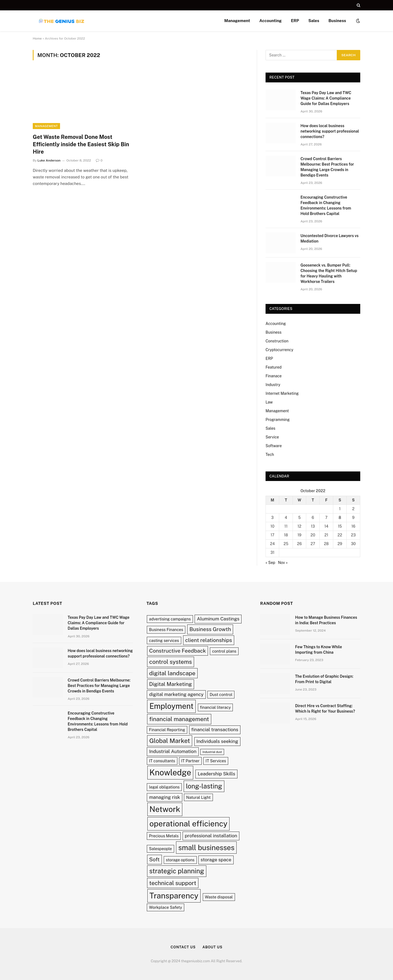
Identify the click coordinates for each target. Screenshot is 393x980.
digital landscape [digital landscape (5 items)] (172, 673)
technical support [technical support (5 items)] (173, 883)
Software (274, 446)
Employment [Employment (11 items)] (171, 706)
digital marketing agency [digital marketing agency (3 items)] (176, 694)
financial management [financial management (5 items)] (179, 719)
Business (337, 21)
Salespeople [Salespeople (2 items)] (160, 849)
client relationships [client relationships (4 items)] (209, 640)
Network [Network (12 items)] (165, 809)
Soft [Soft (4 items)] (154, 859)
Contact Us (183, 947)
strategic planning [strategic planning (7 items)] (177, 871)
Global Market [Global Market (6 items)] (170, 741)
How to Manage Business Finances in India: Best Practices (326, 620)
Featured (274, 367)
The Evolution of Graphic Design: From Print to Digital (324, 679)
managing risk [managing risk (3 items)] (164, 797)
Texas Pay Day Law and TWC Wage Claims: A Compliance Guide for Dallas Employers (326, 98)
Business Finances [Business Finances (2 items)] (166, 630)
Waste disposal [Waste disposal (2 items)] (219, 897)
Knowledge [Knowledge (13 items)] (170, 773)
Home (37, 38)
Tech (270, 455)
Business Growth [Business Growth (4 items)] (210, 629)
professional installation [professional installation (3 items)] (211, 836)
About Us (212, 947)
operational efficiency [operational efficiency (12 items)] (189, 824)
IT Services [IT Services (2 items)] (216, 761)
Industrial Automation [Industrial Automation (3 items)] (173, 751)
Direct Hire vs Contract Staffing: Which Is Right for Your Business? (325, 709)
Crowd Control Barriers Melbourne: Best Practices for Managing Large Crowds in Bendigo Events (327, 167)
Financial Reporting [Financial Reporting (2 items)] (167, 730)
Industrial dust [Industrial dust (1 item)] (212, 752)
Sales (314, 21)
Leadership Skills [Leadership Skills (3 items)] (216, 774)
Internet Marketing (282, 393)
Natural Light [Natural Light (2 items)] (198, 797)
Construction (277, 341)
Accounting (270, 21)
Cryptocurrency (279, 350)
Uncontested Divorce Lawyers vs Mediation (330, 238)
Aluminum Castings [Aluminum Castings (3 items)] (218, 619)
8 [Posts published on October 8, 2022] (340, 518)
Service (272, 437)
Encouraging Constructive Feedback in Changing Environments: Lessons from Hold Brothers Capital (326, 205)
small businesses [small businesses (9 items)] (206, 848)
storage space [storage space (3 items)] (216, 860)
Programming (278, 420)
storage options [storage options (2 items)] (180, 860)
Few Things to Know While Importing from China (318, 650)
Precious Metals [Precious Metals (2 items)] (164, 836)
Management (237, 21)
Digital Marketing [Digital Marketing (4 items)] (171, 684)
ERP (295, 21)
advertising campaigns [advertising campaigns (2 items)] (170, 619)
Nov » (283, 563)
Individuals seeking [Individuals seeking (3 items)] (217, 741)
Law (269, 402)
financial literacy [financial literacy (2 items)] (215, 707)
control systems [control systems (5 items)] (171, 662)
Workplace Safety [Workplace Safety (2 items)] (166, 907)
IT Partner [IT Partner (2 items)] (190, 761)
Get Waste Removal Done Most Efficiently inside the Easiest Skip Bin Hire (81, 144)
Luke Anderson (49, 160)
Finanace (274, 376)
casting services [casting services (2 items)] (164, 640)
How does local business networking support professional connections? (330, 131)
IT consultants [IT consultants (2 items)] (162, 761)
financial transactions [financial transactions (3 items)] (215, 730)
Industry (273, 385)
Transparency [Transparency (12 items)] (174, 896)
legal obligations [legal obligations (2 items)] (164, 787)
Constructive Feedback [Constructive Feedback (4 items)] (178, 651)
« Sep (270, 563)
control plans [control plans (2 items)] (224, 651)
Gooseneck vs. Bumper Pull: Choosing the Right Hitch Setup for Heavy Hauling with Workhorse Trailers (329, 273)
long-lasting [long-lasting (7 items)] (204, 786)
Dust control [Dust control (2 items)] (221, 694)
